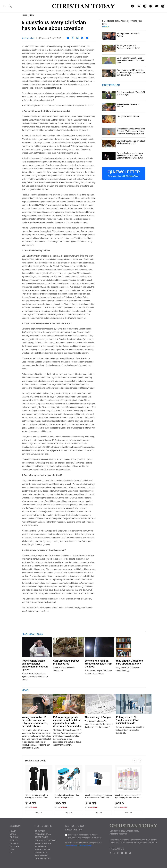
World (13, 840)
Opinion (14, 837)
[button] (4, 6)
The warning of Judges (98, 717)
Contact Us (41, 853)
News (32, 15)
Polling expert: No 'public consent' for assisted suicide (127, 720)
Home (24, 15)
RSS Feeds (40, 846)
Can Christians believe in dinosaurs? (66, 662)
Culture (14, 846)
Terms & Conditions (46, 840)
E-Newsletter (42, 849)
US (11, 853)
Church (14, 843)
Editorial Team (43, 834)
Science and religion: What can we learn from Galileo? (98, 664)
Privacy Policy (43, 843)
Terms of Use (71, 846)
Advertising (41, 837)
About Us (40, 831)
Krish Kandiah (28, 38)
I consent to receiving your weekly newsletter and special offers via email (85, 836)
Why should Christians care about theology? (129, 662)
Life (12, 849)
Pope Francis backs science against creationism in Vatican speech (35, 665)
